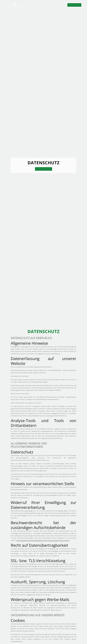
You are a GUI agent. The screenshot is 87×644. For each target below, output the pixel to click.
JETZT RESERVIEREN (44, 169)
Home (43, 5)
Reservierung (74, 5)
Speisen (51, 5)
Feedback (61, 5)
